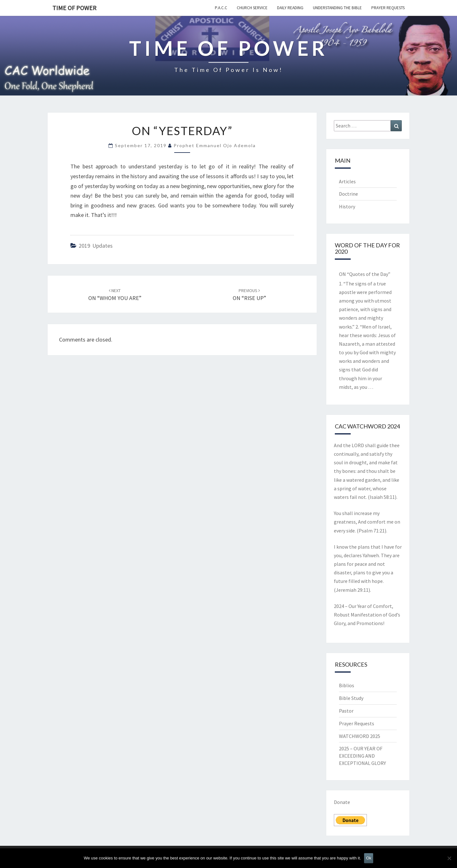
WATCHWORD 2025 (360, 736)
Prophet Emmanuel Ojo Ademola (215, 145)
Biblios (347, 685)
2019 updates (96, 246)
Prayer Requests (388, 8)
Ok (369, 858)
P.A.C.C (221, 8)
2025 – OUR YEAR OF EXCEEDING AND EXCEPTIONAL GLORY (362, 756)
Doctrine (348, 194)
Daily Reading (290, 8)
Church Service (252, 8)
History (347, 206)
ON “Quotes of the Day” (365, 274)
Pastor (346, 711)
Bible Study (351, 698)
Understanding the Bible (337, 8)
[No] (449, 858)
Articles (347, 181)
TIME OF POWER (74, 8)
